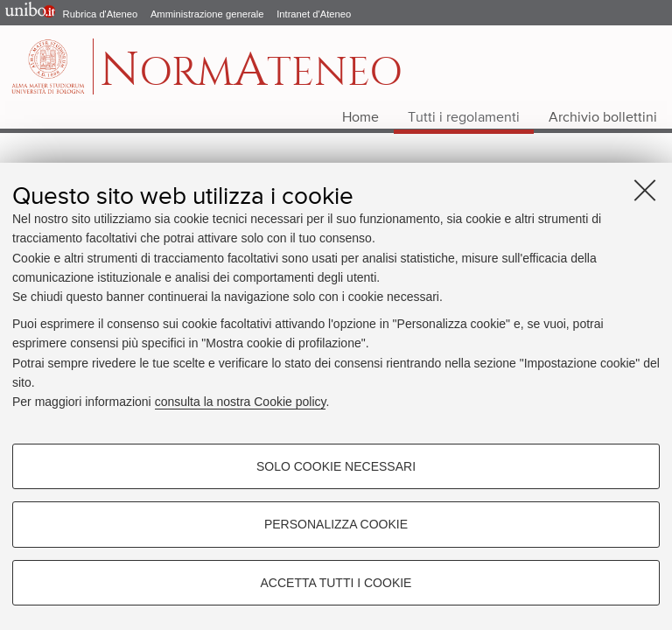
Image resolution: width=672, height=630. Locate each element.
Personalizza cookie (336, 524)
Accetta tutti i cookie (336, 583)
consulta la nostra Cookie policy (241, 402)
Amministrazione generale (207, 14)
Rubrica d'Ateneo (101, 14)
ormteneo (251, 76)
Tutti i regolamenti (464, 118)
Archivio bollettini (603, 118)
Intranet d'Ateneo (314, 14)
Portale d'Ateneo (26, 13)
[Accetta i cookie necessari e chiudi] (645, 190)
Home (360, 118)
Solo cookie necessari (336, 466)
